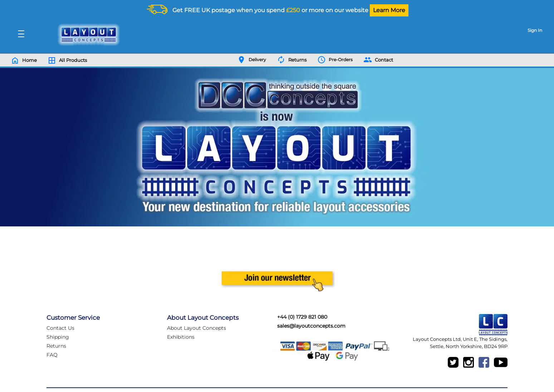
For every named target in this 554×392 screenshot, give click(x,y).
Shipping (58, 337)
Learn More (389, 10)
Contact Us (60, 328)
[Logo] (87, 35)
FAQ (52, 355)
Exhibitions (181, 337)
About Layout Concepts (197, 328)
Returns (56, 346)
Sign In (535, 30)
